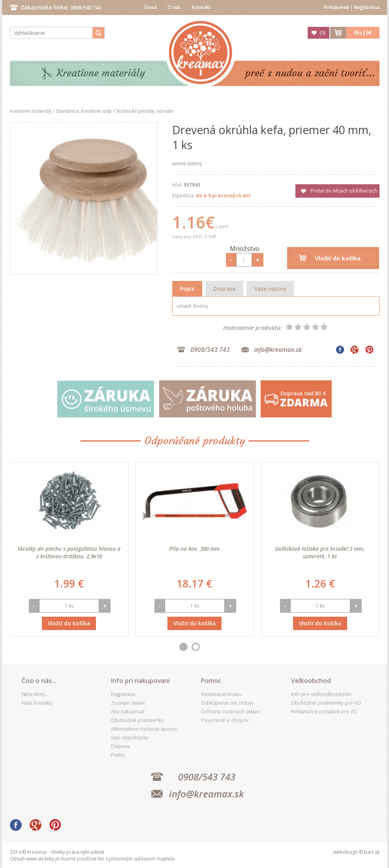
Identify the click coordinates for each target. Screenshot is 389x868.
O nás (174, 7)
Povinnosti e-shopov (225, 720)
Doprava (224, 289)
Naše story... (35, 694)
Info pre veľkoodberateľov (321, 694)
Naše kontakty (37, 703)
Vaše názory (270, 289)
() (322, 33)
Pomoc (211, 681)
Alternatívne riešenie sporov (144, 729)
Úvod (150, 7)
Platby (118, 755)
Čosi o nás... (39, 681)
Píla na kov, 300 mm (194, 549)
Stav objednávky (130, 738)
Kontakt (201, 7)
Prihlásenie (336, 7)
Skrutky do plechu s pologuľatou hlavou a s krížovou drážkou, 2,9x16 (69, 552)
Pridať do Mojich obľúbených (344, 191)
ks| (363, 33)
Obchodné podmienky (137, 720)
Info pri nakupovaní (140, 681)
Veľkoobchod (311, 681)
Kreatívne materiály (101, 73)
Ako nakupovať (128, 712)
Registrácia (367, 7)
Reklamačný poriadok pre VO (324, 712)
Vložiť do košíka (338, 258)
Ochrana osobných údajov (231, 712)
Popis (187, 289)
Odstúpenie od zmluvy (227, 703)
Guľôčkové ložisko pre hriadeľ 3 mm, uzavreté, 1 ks (320, 552)
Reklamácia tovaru (221, 694)
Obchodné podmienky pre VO (326, 703)
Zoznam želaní (128, 703)
